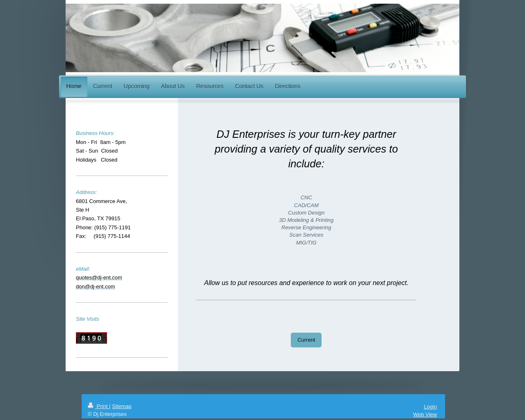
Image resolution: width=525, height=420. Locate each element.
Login (430, 407)
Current (306, 340)
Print (98, 406)
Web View (425, 414)
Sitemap (122, 406)
